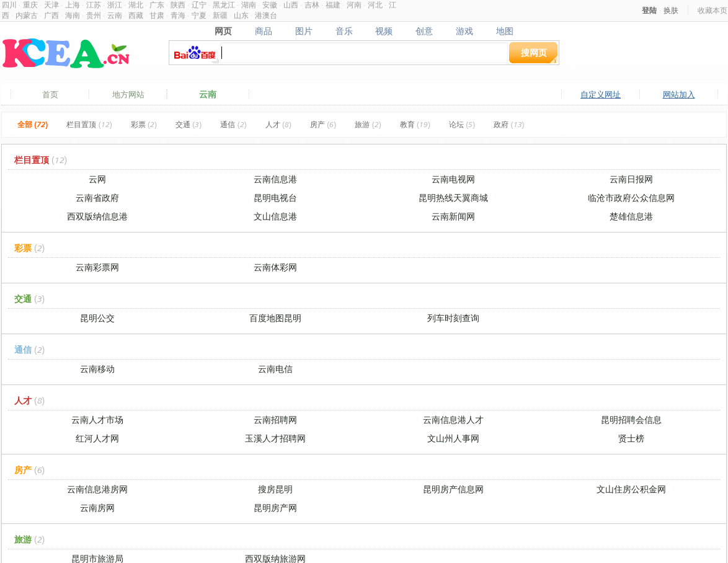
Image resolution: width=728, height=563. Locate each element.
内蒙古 (27, 15)
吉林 (312, 5)
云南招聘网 (275, 419)
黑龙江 (224, 5)
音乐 (344, 31)
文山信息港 (275, 216)
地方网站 (128, 94)
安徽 (270, 5)
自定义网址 (601, 94)
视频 (384, 31)
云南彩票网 (97, 267)
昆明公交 (97, 318)
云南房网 (97, 508)
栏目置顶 (89, 124)
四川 (9, 5)
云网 (97, 179)
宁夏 (199, 15)
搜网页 (534, 52)
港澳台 (266, 15)
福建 (333, 5)
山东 (241, 15)
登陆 (649, 10)
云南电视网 (453, 179)
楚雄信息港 (631, 216)
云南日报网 (631, 179)
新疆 (220, 15)
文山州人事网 (453, 438)
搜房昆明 (275, 489)
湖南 (249, 5)
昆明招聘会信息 (631, 419)
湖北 (136, 5)
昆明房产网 (275, 508)
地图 (505, 31)
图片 (304, 31)
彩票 (144, 124)
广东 (157, 5)
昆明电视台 (275, 197)
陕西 (178, 5)
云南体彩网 (275, 267)
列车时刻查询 (453, 318)
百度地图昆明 (275, 318)
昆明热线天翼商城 (453, 197)
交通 (189, 124)
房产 (323, 124)
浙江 (115, 5)
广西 (51, 15)
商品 (263, 31)
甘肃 (157, 15)
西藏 (136, 15)
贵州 (94, 15)
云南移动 (97, 369)
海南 (73, 15)
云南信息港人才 (453, 419)
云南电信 (275, 369)
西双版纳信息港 (97, 216)
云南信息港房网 (97, 489)
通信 (233, 124)
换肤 (671, 10)
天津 (51, 5)
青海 (178, 15)
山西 (291, 5)
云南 (115, 15)
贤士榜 (631, 438)
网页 (223, 31)
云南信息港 (275, 179)
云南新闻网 (453, 216)
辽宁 (199, 5)
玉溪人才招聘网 (275, 438)
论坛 (462, 124)
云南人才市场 (97, 419)
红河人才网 (97, 438)
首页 (50, 94)
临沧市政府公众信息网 (631, 197)
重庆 (30, 5)
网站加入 (679, 94)
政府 (509, 124)
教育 (415, 124)
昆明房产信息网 (453, 489)
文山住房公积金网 (631, 489)
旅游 (368, 124)
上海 (73, 5)
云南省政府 (97, 197)
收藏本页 (712, 10)
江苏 (94, 5)
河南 (354, 5)
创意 (424, 31)
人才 (278, 124)
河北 (375, 5)
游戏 (465, 31)
